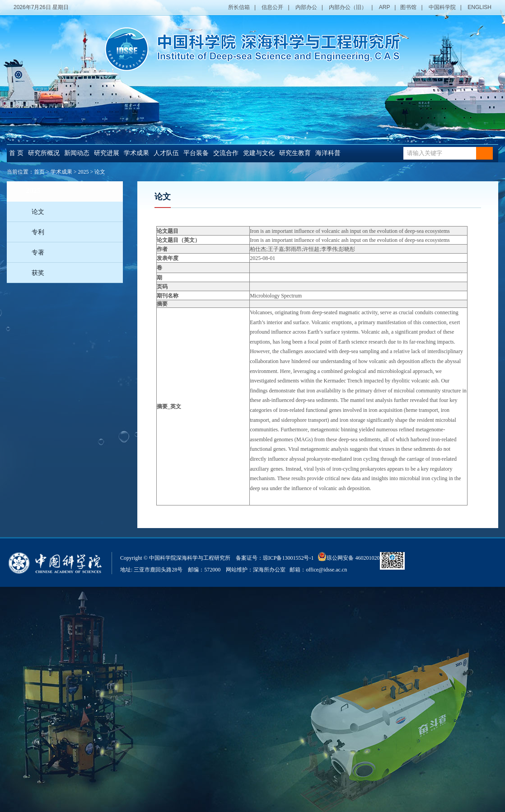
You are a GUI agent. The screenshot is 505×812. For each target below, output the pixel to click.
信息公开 (272, 7)
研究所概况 (44, 153)
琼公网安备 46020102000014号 (358, 557)
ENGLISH (479, 7)
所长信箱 (239, 7)
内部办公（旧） (348, 7)
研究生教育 (295, 153)
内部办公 (306, 7)
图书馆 (408, 7)
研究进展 (107, 153)
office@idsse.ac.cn (326, 570)
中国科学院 (442, 7)
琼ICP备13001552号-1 (290, 558)
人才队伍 (166, 153)
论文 (100, 172)
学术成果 (136, 153)
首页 (39, 172)
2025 (84, 172)
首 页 (16, 153)
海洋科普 (328, 153)
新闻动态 (77, 153)
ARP (384, 7)
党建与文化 (259, 153)
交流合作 (226, 153)
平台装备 (196, 153)
